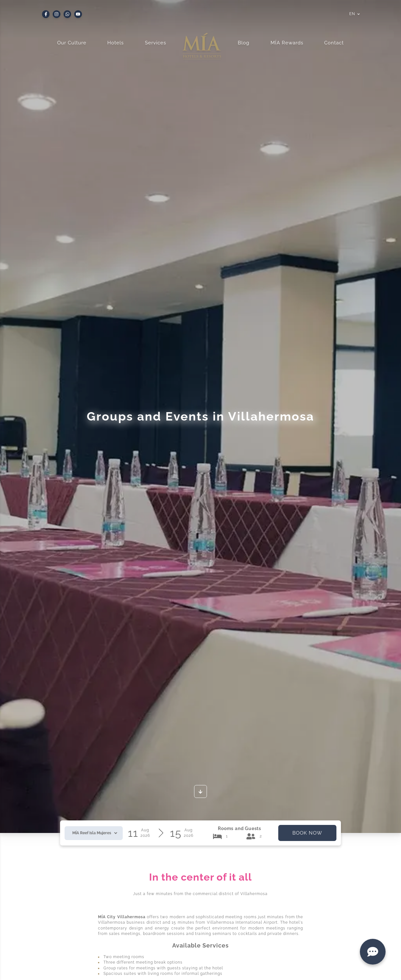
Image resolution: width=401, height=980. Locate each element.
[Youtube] (78, 14)
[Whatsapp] (67, 14)
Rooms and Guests (240, 828)
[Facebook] (46, 14)
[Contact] (373, 952)
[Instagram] (57, 14)
